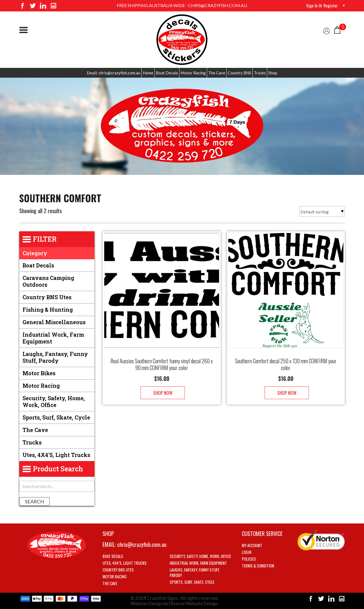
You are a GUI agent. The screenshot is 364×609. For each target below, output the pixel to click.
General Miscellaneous (54, 322)
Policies (249, 559)
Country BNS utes (47, 297)
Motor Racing (193, 73)
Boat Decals (167, 73)
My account (252, 545)
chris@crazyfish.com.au (142, 544)
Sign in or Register (322, 5)
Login (247, 552)
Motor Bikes (39, 373)
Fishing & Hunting (48, 310)
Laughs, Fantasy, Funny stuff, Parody (55, 357)
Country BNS (240, 73)
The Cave (217, 73)
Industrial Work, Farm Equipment (53, 338)
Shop (273, 73)
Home (148, 73)
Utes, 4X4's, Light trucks (56, 455)
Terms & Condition (258, 566)
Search (34, 501)
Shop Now (162, 387)
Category (35, 253)
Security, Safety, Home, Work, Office (54, 401)
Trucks (260, 73)
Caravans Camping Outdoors (48, 281)
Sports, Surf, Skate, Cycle (56, 417)
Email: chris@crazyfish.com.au (114, 73)
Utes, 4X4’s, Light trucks (125, 563)
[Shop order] (322, 212)
